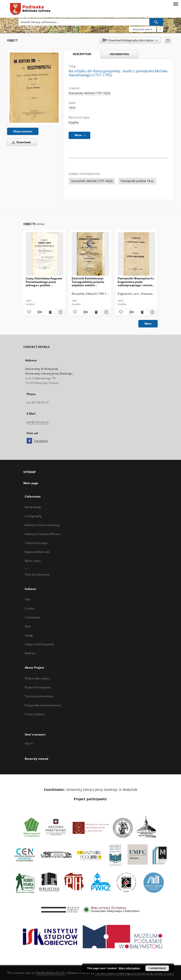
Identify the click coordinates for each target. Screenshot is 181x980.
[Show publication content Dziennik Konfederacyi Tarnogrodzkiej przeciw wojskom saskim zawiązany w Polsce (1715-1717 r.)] (96, 312)
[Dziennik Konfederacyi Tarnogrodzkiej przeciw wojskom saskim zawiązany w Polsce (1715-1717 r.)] (90, 254)
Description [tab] (82, 54)
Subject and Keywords (39, 644)
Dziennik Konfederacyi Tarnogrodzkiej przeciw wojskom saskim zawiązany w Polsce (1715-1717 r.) (90, 282)
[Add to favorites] (168, 40)
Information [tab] (119, 54)
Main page (31, 483)
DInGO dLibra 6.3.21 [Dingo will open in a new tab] (51, 973)
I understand (157, 968)
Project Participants (38, 687)
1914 (72, 108)
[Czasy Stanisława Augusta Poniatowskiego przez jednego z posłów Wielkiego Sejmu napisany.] (45, 254)
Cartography (33, 516)
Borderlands (33, 507)
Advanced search (142, 29)
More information (129, 968)
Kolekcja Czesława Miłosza (43, 534)
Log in (29, 743)
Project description (37, 678)
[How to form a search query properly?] (160, 29)
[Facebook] (29, 441)
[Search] (156, 22)
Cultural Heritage (36, 543)
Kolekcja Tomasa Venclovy (42, 525)
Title (28, 599)
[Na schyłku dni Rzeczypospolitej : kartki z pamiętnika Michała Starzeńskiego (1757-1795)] (34, 88)
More (148, 324)
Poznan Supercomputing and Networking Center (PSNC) (134, 973)
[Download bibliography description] (39, 312)
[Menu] (176, 4)
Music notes (33, 561)
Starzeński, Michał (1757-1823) (89, 93)
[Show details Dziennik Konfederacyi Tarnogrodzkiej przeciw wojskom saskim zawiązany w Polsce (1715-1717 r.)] (106, 312)
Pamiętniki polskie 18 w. (137, 181)
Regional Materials (37, 552)
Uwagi (29, 635)
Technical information (39, 696)
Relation (30, 653)
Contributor (32, 617)
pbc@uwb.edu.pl (38, 422)
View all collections (37, 574)
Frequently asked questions (43, 705)
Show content (23, 131)
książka (74, 122)
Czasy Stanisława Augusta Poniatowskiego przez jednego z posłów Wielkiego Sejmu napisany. (44, 282)
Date (28, 626)
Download (20, 142)
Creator (30, 608)
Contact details (35, 714)
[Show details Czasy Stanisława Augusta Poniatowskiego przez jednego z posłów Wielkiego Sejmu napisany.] (60, 312)
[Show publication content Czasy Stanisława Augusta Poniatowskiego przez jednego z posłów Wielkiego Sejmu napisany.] (50, 312)
